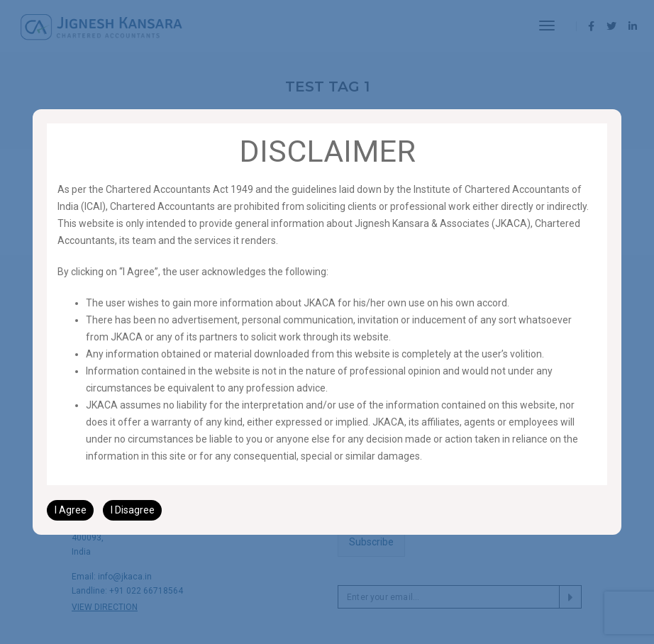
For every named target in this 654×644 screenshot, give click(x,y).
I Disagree (133, 510)
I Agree (71, 510)
